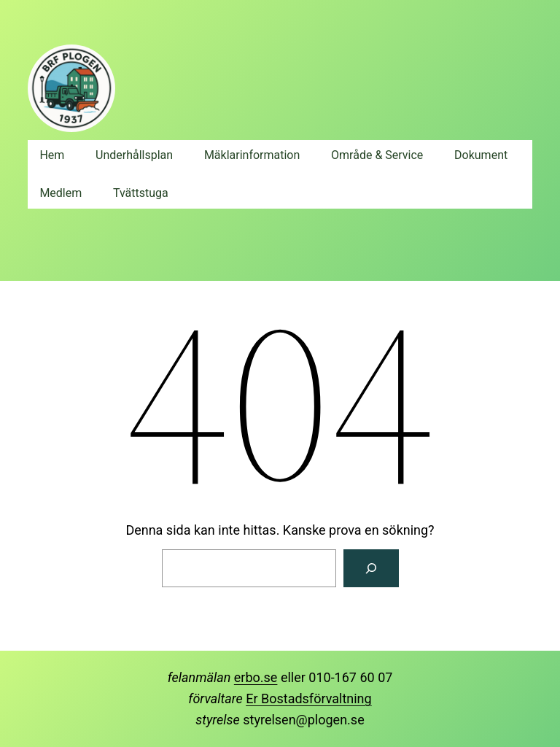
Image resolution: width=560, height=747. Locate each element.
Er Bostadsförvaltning (308, 698)
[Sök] (371, 568)
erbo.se (256, 677)
